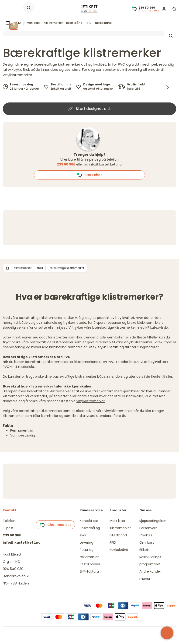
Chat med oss (55, 525)
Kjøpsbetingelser (153, 521)
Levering (86, 542)
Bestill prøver (90, 564)
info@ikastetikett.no (105, 164)
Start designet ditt (89, 109)
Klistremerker (53, 23)
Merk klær (34, 23)
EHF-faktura (89, 571)
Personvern (148, 528)
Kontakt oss (89, 521)
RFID (89, 23)
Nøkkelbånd (103, 23)
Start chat (89, 175)
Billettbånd (74, 23)
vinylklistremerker (91, 401)
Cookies (146, 535)
